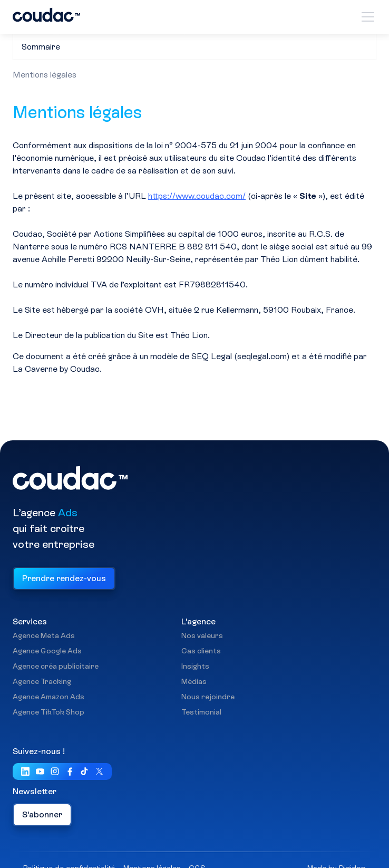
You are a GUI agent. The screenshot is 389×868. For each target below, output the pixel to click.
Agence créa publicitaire (56, 667)
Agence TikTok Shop (48, 712)
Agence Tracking (42, 682)
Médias (194, 682)
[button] (366, 17)
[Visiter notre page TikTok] (84, 772)
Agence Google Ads (47, 651)
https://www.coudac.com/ (197, 196)
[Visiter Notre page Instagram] (55, 772)
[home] (46, 17)
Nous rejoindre (208, 697)
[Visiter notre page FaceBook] (70, 772)
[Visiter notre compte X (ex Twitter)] (99, 772)
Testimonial (201, 712)
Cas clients (201, 651)
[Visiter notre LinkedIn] (25, 772)
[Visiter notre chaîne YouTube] (40, 772)
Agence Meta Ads (44, 636)
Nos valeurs (202, 636)
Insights (195, 667)
